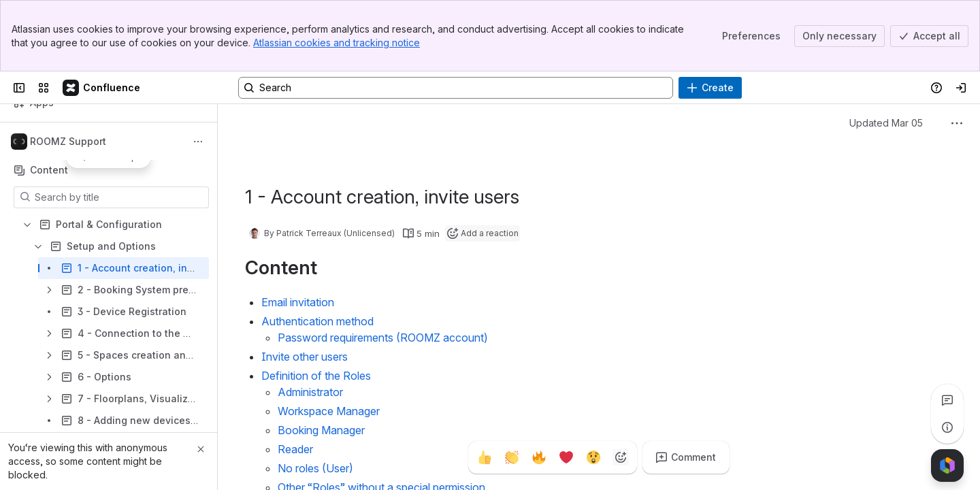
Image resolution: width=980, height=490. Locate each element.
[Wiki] (102, 88)
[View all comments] (947, 400)
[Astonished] (593, 457)
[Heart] (566, 457)
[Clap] (512, 457)
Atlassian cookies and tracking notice (337, 43)
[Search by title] (119, 197)
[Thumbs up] (485, 457)
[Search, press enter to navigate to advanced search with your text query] (456, 88)
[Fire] (539, 457)
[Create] (710, 88)
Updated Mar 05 (886, 123)
